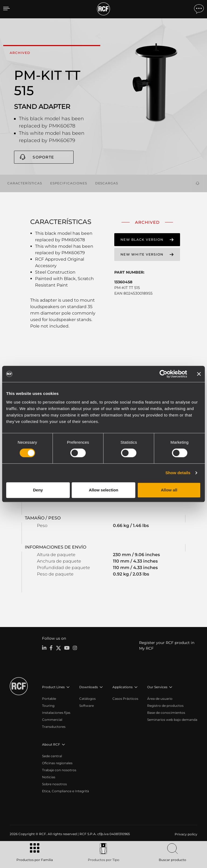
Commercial (52, 719)
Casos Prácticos (125, 698)
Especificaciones (69, 183)
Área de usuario (160, 698)
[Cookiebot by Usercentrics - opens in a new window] (163, 374)
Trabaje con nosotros (59, 769)
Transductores (54, 726)
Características (25, 183)
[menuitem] (185, 834)
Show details (178, 473)
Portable (49, 698)
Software (87, 705)
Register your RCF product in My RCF (167, 645)
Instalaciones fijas (56, 712)
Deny (38, 490)
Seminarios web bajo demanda (172, 719)
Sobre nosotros (54, 783)
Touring (48, 705)
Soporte (43, 157)
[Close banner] (199, 374)
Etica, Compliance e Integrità (65, 790)
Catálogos (87, 698)
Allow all (169, 490)
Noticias (49, 776)
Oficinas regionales (57, 762)
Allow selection (103, 490)
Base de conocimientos (166, 712)
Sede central (52, 755)
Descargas (107, 183)
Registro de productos (165, 705)
